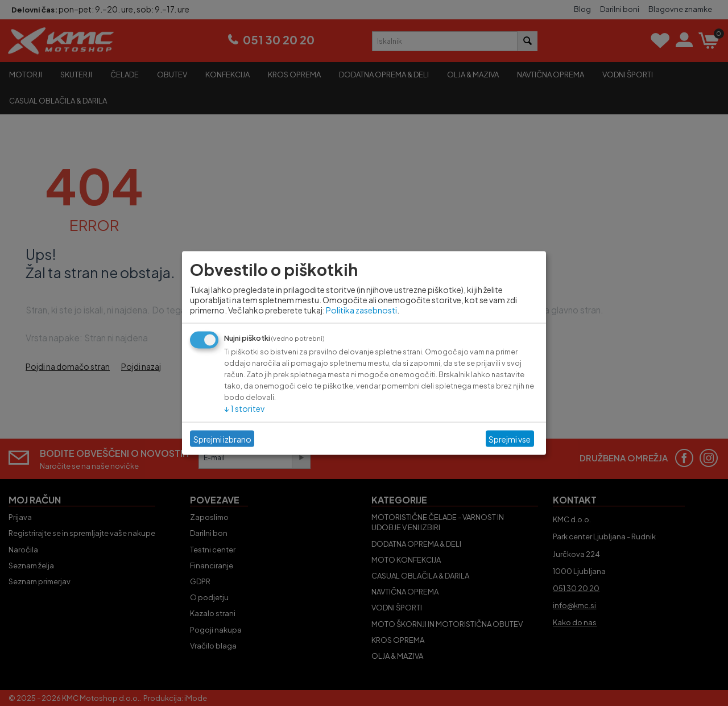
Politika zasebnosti (361, 310)
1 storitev (244, 408)
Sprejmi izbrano (222, 439)
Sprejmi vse (510, 439)
